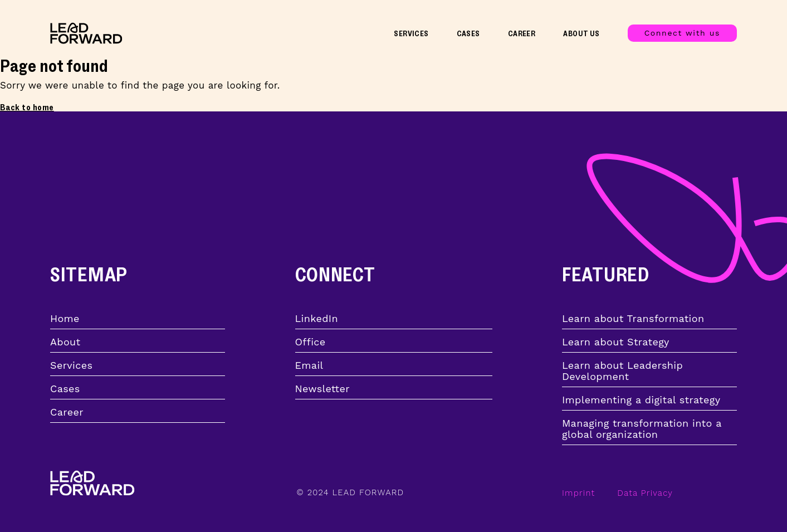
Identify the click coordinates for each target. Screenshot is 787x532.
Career (522, 34)
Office (311, 342)
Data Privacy (645, 493)
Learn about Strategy (616, 342)
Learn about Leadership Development (622, 371)
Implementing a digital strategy (641, 400)
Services (411, 34)
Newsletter (322, 389)
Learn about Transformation (633, 319)
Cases (468, 34)
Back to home (27, 108)
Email (309, 365)
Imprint (578, 493)
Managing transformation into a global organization (642, 429)
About (65, 342)
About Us (581, 34)
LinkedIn (317, 319)
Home (65, 319)
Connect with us (682, 33)
